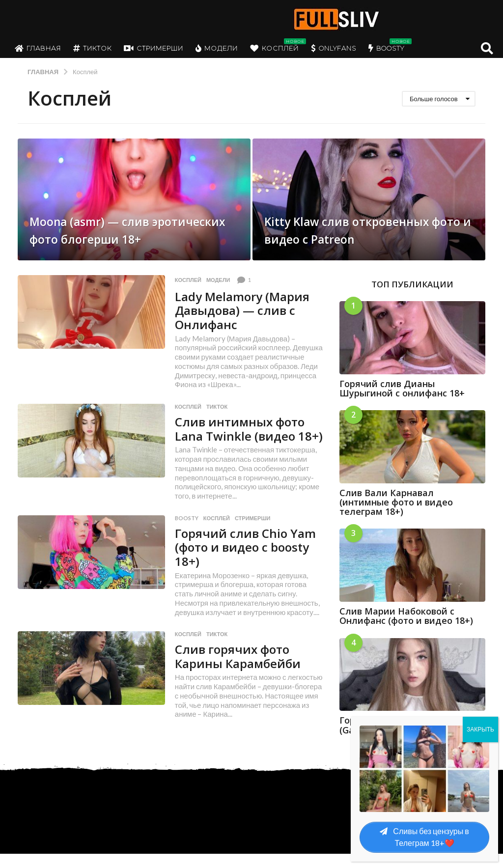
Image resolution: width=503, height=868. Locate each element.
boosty (187, 532)
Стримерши (154, 48)
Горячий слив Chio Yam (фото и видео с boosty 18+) (249, 561)
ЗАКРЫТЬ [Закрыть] (480, 729)
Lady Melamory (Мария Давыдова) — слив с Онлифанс (247, 310)
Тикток (92, 48)
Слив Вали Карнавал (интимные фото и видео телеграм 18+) (396, 502)
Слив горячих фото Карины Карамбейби (241, 670)
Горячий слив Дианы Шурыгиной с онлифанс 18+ (402, 388)
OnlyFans (334, 48)
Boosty (386, 48)
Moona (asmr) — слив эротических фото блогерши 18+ (108, 220)
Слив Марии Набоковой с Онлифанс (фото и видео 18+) (406, 616)
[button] (487, 48)
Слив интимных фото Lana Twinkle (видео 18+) (243, 435)
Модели (217, 48)
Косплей (274, 48)
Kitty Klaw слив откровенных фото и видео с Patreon (367, 220)
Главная (38, 48)
